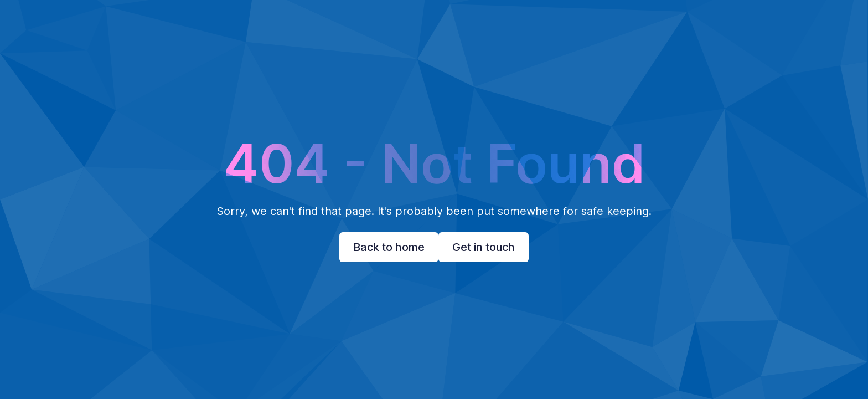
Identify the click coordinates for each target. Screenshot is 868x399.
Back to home (389, 247)
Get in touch (484, 247)
